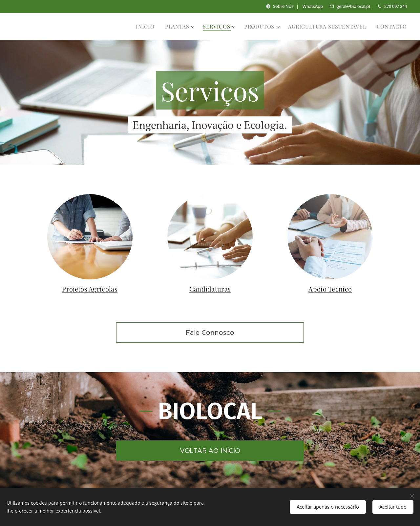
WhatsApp (313, 6)
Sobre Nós (284, 6)
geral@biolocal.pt (354, 6)
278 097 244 (396, 6)
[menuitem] (147, 27)
